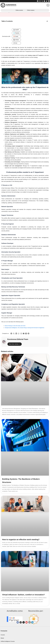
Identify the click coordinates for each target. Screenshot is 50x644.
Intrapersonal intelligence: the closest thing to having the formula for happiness (25, 328)
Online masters (31, 10)
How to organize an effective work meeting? (21, 540)
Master (2, 638)
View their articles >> (15, 344)
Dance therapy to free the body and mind (15, 326)
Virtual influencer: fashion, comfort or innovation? (23, 595)
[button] (48, 5)
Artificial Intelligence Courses (8, 641)
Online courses (19, 10)
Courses (3, 635)
